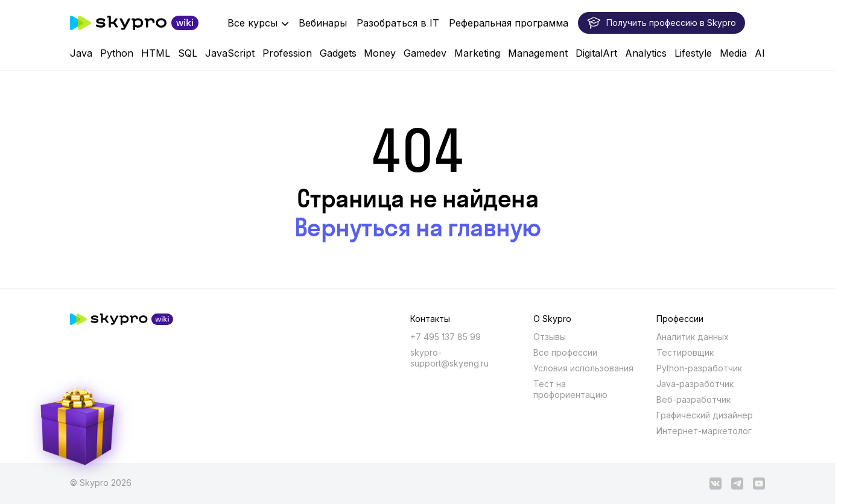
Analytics (646, 53)
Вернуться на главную (418, 227)
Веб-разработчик (693, 399)
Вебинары (323, 23)
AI (760, 53)
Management (538, 53)
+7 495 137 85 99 (446, 337)
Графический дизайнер (705, 415)
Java (81, 53)
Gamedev (425, 53)
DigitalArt (596, 53)
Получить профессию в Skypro (662, 23)
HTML (156, 53)
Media (733, 53)
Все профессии (565, 352)
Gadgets (338, 53)
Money (380, 53)
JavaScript (230, 53)
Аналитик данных (693, 337)
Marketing (477, 53)
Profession (287, 53)
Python (117, 53)
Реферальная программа (509, 23)
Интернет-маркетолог (704, 431)
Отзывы (550, 337)
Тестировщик (685, 352)
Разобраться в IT (398, 23)
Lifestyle (693, 53)
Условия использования (583, 368)
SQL (188, 53)
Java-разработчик (695, 384)
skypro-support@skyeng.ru (449, 358)
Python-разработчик (699, 368)
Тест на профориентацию (570, 389)
